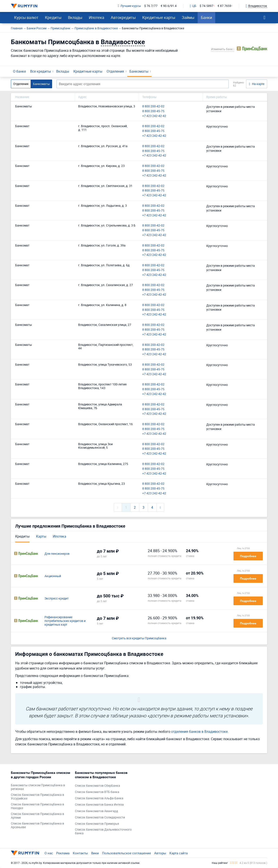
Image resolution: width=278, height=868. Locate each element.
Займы (188, 17)
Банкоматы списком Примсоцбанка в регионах (38, 787)
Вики (95, 853)
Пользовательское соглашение (127, 853)
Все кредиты (41, 71)
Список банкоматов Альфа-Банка (99, 798)
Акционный (53, 576)
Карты (41, 536)
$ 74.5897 (206, 6)
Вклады (75, 17)
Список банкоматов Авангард (96, 811)
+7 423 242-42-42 (154, 116)
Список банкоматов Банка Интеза (99, 805)
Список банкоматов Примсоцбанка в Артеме (37, 816)
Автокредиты (123, 17)
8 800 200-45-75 (153, 111)
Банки (206, 17)
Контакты (80, 853)
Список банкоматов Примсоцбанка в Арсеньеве (37, 825)
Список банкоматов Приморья (97, 824)
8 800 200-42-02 (153, 106)
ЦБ (193, 6)
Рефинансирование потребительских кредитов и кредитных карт (65, 621)
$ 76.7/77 (151, 6)
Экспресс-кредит (57, 599)
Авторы (160, 853)
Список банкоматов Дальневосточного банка (103, 831)
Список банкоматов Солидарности (100, 817)
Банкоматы (139, 71)
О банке (19, 71)
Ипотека (97, 17)
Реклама (63, 853)
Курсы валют (26, 17)
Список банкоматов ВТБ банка (97, 792)
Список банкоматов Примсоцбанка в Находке (37, 806)
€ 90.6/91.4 (169, 6)
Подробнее (248, 556)
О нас (49, 853)
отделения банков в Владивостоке (199, 731)
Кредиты (53, 17)
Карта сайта (179, 853)
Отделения (115, 71)
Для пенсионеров (57, 554)
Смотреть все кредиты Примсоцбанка (139, 638)
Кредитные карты (159, 17)
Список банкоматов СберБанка (98, 786)
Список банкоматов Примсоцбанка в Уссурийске (37, 797)
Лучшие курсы (129, 6)
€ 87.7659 (224, 6)
